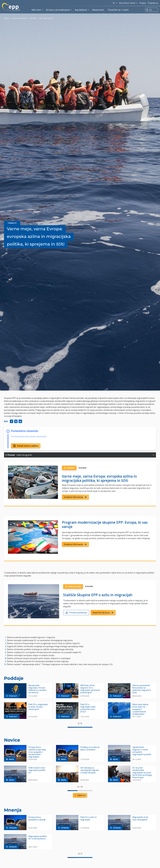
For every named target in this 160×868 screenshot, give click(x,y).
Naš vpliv (33, 18)
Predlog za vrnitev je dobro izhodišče (90, 748)
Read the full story (103, 613)
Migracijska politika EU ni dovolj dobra (38, 837)
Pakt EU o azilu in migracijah (88, 818)
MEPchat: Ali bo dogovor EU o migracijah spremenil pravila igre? (90, 689)
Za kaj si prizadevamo (20, 18)
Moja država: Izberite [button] (129, 3)
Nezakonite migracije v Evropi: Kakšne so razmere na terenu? (37, 689)
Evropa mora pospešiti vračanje (37, 818)
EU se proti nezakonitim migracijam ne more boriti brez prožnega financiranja (142, 773)
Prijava (143, 3)
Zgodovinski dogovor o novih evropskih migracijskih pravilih (142, 751)
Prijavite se (153, 3)
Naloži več (80, 795)
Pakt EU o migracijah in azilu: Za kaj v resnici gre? (38, 707)
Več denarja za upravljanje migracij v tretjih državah (90, 770)
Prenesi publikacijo (76, 613)
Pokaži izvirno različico (26, 446)
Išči (149, 10)
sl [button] (115, 3)
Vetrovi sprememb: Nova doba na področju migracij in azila (142, 689)
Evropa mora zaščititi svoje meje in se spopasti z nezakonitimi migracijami (37, 752)
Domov (7, 18)
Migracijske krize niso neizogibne (140, 818)
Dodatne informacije (75, 497)
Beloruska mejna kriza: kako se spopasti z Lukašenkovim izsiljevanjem (140, 709)
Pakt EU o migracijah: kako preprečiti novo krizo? (88, 708)
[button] (153, 455)
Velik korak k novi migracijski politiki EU (37, 770)
